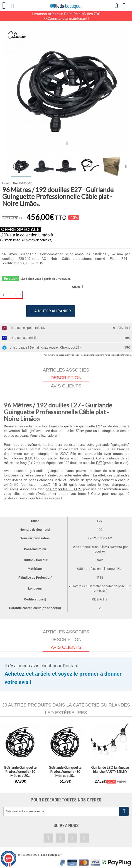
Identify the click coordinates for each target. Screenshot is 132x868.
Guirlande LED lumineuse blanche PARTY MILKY (110, 772)
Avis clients (66, 388)
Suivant (127, 166)
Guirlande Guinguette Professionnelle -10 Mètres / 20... (20, 774)
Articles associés (66, 372)
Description (66, 642)
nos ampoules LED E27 (64, 491)
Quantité (78, 287)
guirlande (71, 429)
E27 (99, 465)
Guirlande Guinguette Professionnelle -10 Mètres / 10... (65, 774)
